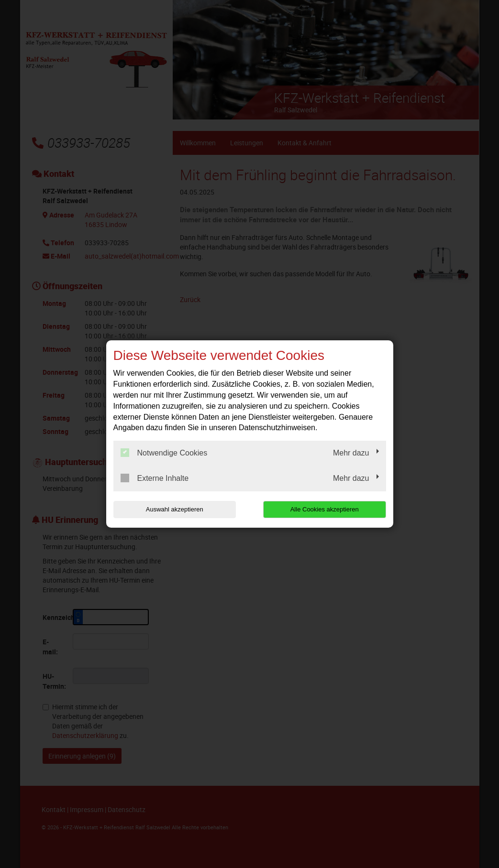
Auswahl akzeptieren (175, 509)
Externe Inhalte (155, 478)
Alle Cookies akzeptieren (325, 509)
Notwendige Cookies (164, 453)
